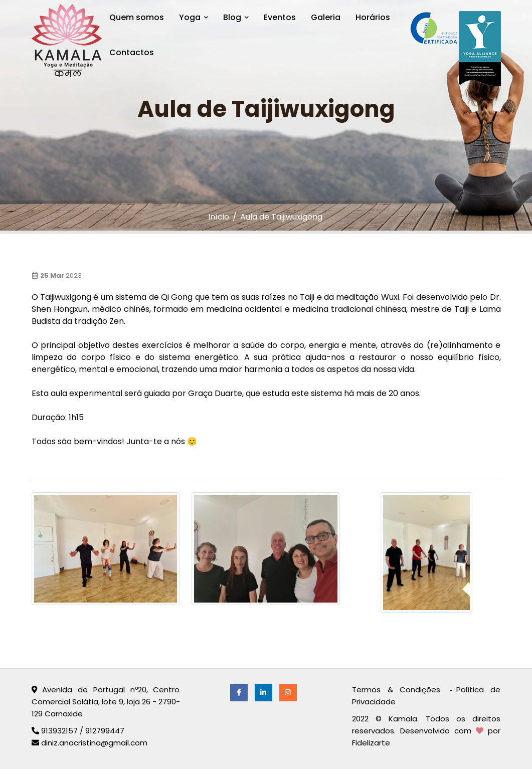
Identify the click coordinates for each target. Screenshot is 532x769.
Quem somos (137, 17)
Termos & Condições (400, 690)
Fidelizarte (371, 743)
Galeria (326, 17)
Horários (373, 17)
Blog (236, 17)
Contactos (132, 52)
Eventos (280, 17)
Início (219, 217)
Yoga (194, 17)
